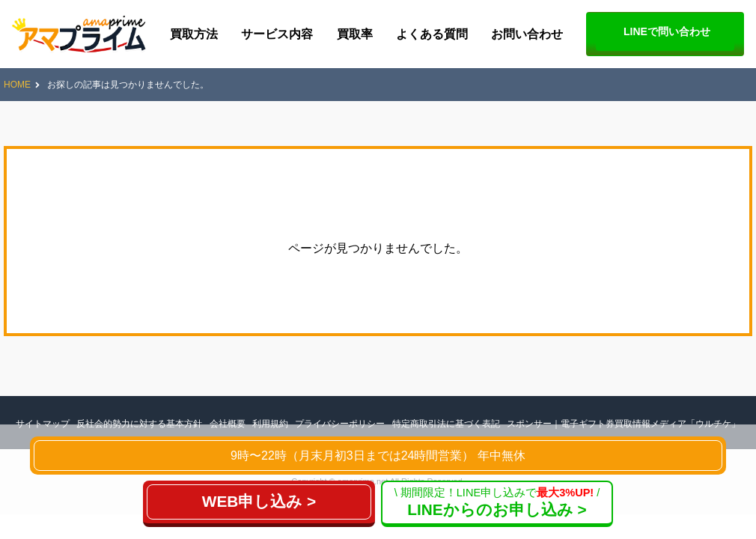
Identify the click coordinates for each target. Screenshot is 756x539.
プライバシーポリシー (340, 424)
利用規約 (270, 424)
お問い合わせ (527, 34)
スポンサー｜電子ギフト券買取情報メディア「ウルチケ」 (624, 424)
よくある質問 (432, 34)
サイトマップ (43, 424)
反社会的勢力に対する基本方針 (139, 424)
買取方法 (194, 34)
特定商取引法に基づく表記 (446, 424)
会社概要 (228, 424)
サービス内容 (277, 34)
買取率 (355, 34)
